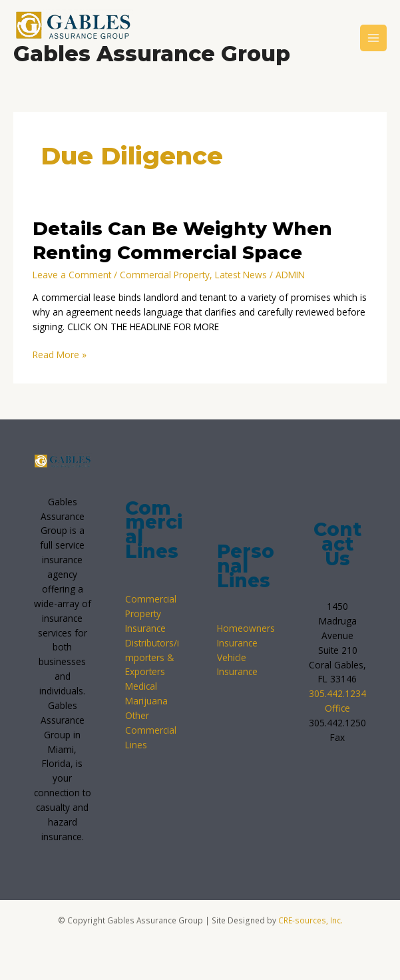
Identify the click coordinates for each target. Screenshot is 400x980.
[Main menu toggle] (374, 38)
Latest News (241, 275)
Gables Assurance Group (152, 54)
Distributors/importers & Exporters (152, 657)
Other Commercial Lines (151, 730)
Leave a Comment (72, 275)
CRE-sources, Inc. (310, 920)
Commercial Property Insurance (151, 613)
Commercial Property (165, 275)
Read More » (60, 354)
